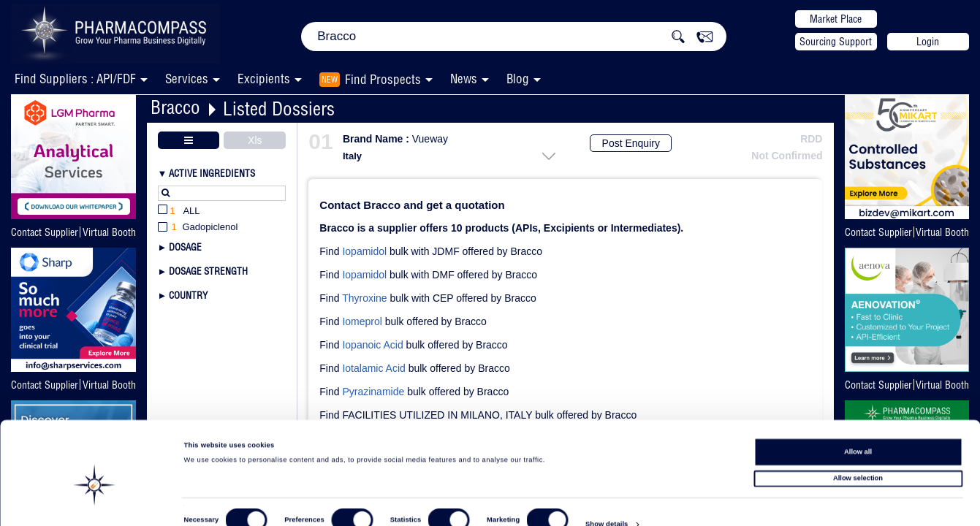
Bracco (175, 107)
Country (188, 295)
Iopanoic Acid (372, 345)
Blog (518, 79)
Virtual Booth (109, 232)
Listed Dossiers (279, 108)
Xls (255, 140)
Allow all (858, 424)
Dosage (185, 247)
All (179, 211)
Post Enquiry (631, 143)
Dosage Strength (208, 271)
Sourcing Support (836, 42)
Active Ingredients (212, 173)
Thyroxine (364, 298)
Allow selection (858, 451)
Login (928, 42)
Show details (607, 501)
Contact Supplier (45, 232)
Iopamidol (364, 251)
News (464, 79)
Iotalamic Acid (373, 368)
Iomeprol (362, 321)
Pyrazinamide (373, 392)
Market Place (836, 19)
